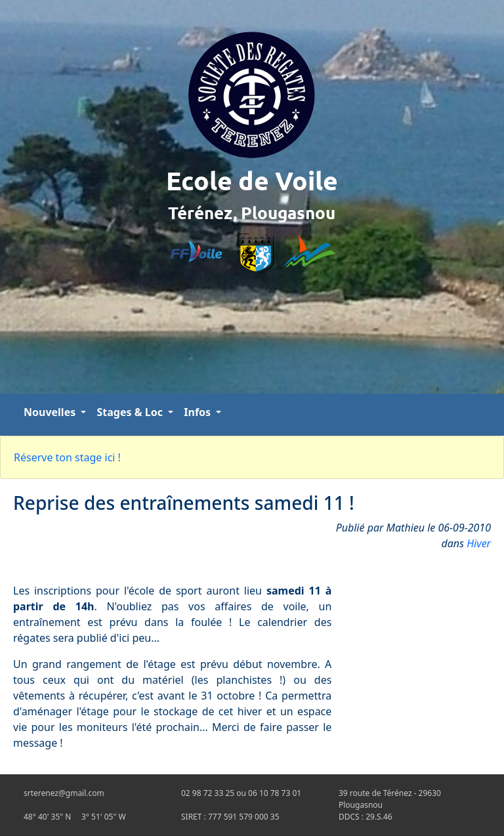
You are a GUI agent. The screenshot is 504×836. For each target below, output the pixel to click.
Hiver (479, 543)
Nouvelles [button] (51, 412)
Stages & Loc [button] (131, 412)
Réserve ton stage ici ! (67, 457)
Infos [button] (199, 412)
